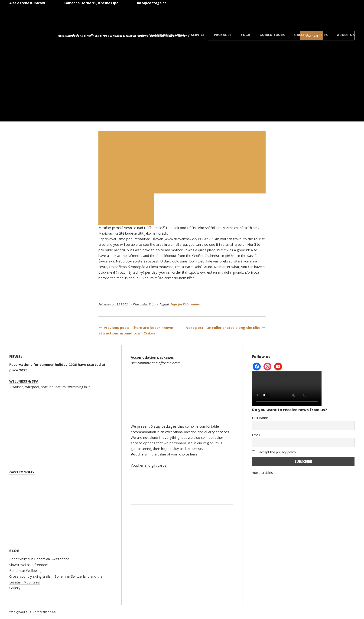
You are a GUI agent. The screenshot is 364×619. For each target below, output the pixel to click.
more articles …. (265, 472)
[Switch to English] (255, 16)
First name (260, 418)
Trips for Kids (180, 304)
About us (346, 35)
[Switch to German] (283, 16)
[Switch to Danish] (339, 16)
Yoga (245, 35)
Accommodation (166, 35)
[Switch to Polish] (311, 16)
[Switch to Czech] (227, 16)
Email (256, 435)
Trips (323, 35)
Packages (223, 35)
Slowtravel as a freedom (29, 565)
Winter (195, 304)
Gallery (301, 35)
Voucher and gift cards (149, 465)
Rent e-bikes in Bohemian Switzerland (39, 559)
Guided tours (272, 35)
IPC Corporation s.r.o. (42, 612)
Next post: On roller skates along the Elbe (226, 328)
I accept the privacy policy (274, 452)
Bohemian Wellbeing (25, 570)
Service (198, 35)
